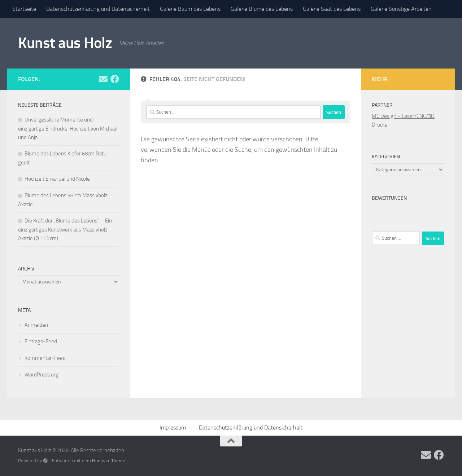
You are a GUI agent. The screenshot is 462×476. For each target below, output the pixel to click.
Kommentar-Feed (45, 358)
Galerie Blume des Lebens (262, 9)
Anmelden (36, 325)
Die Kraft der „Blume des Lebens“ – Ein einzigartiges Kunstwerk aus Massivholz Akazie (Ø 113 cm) (65, 230)
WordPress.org (42, 375)
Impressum (173, 427)
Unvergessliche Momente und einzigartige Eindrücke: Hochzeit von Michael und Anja (68, 129)
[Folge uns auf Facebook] (115, 79)
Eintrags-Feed (41, 341)
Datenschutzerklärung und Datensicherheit (98, 9)
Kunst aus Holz (65, 43)
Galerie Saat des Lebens (332, 9)
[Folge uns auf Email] (103, 79)
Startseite (24, 9)
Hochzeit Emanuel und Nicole (57, 179)
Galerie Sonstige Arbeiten (401, 9)
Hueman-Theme (109, 461)
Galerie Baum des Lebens (190, 9)
